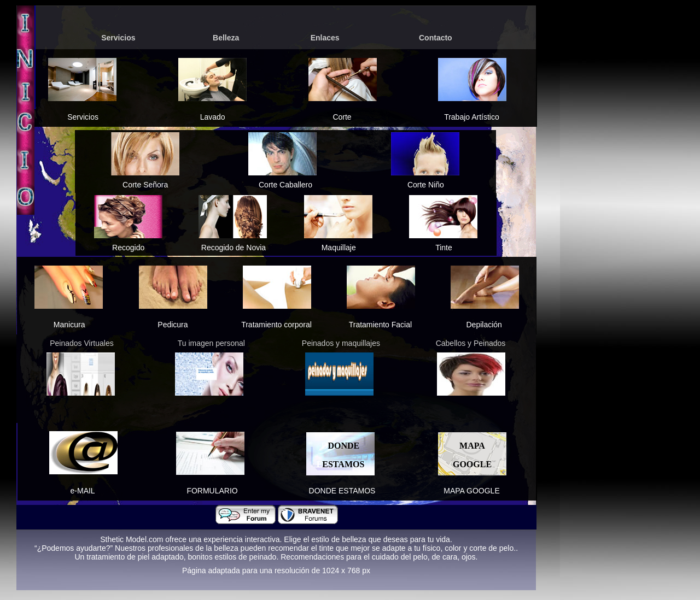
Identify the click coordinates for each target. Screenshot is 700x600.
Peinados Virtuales (81, 343)
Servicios (118, 38)
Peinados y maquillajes (341, 343)
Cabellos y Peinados (471, 343)
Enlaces (325, 38)
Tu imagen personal (211, 343)
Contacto (436, 38)
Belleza (226, 38)
